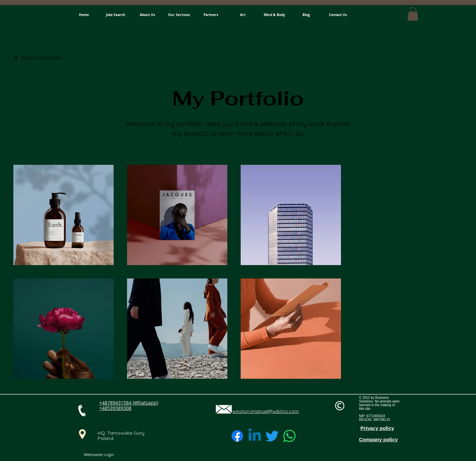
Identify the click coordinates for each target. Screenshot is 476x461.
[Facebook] (237, 436)
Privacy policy (377, 428)
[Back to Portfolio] (38, 58)
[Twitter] (272, 436)
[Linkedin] (255, 436)
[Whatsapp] (289, 436)
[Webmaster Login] (99, 455)
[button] (413, 14)
